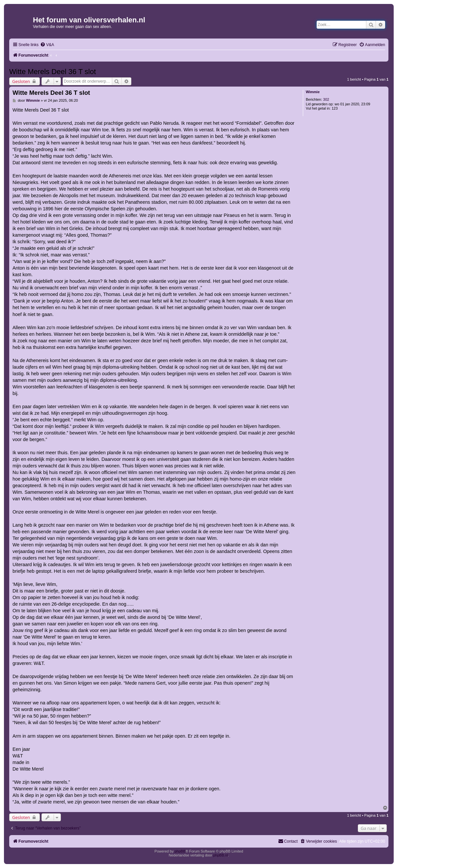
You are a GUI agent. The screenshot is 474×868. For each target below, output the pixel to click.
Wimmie (313, 92)
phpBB (180, 851)
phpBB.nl (221, 855)
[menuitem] (47, 45)
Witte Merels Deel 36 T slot (53, 72)
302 (326, 99)
